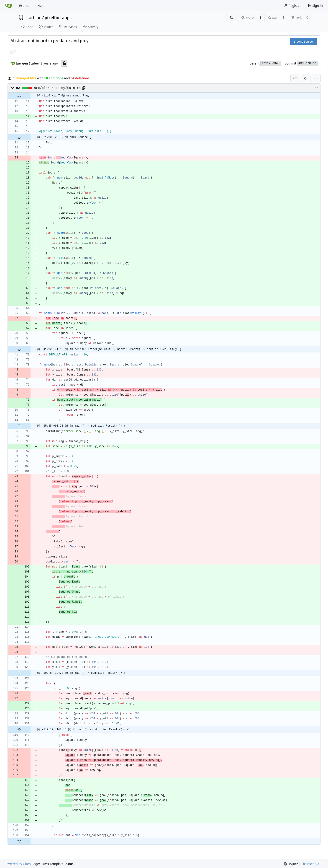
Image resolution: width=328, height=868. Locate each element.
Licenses (308, 864)
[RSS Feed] (231, 18)
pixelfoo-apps (58, 18)
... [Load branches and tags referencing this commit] (13, 52)
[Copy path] (84, 88)
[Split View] (306, 78)
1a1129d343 (271, 63)
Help (41, 6)
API (320, 864)
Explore (25, 6)
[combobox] (295, 78)
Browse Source (303, 42)
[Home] (9, 6)
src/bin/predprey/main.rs (57, 88)
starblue (33, 18)
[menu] (316, 78)
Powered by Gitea (18, 864)
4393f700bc (307, 63)
